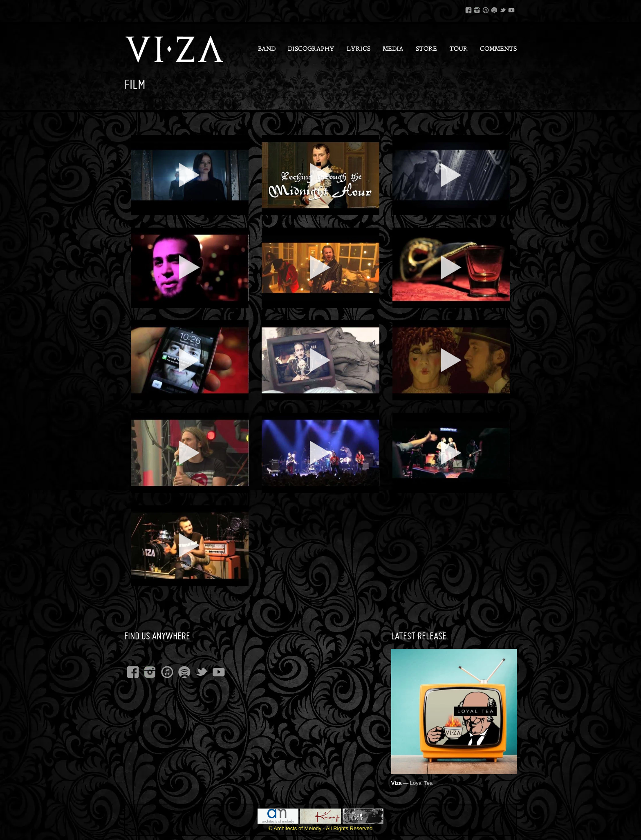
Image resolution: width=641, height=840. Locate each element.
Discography (311, 49)
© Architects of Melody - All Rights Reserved (321, 828)
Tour (458, 49)
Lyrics (359, 49)
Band (267, 49)
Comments (498, 49)
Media (393, 49)
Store (426, 49)
